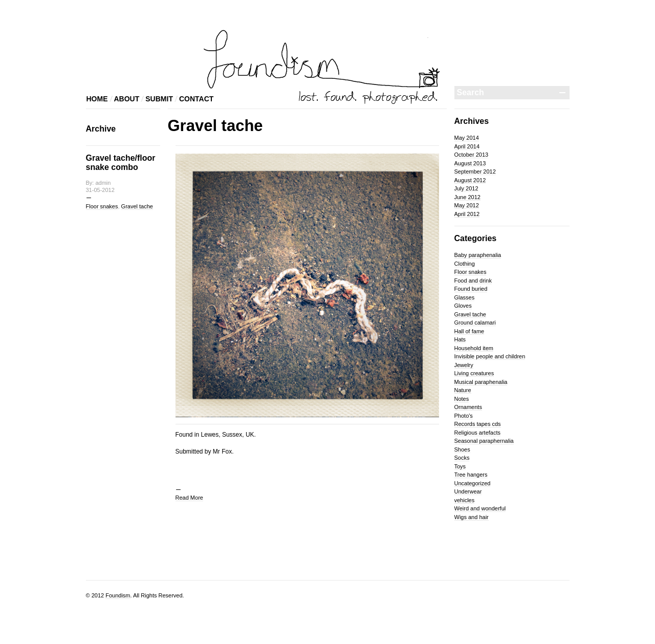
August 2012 (470, 180)
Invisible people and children (490, 356)
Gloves (463, 306)
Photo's (464, 416)
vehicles (465, 500)
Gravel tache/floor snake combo (121, 163)
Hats (460, 339)
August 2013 (470, 163)
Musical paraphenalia (481, 382)
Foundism (118, 595)
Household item (474, 348)
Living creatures (474, 373)
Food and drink (473, 281)
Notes (462, 399)
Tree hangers (471, 475)
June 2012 (467, 197)
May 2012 (467, 205)
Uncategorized (473, 483)
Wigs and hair (472, 517)
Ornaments (468, 407)
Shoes (462, 449)
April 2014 (467, 146)
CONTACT (196, 99)
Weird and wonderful (480, 508)
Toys (460, 466)
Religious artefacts (478, 433)
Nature (463, 390)
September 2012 (475, 171)
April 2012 (467, 214)
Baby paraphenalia (478, 255)
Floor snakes (102, 206)
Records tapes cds (478, 424)
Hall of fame (470, 331)
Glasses (465, 297)
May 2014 (467, 138)
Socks (462, 458)
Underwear (468, 491)
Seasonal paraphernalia (484, 441)
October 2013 (472, 155)
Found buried (471, 289)
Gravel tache (137, 206)
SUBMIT (159, 99)
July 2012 (466, 188)
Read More (189, 498)
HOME (97, 99)
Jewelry (464, 365)
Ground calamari (475, 323)
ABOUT (127, 99)
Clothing (465, 264)
